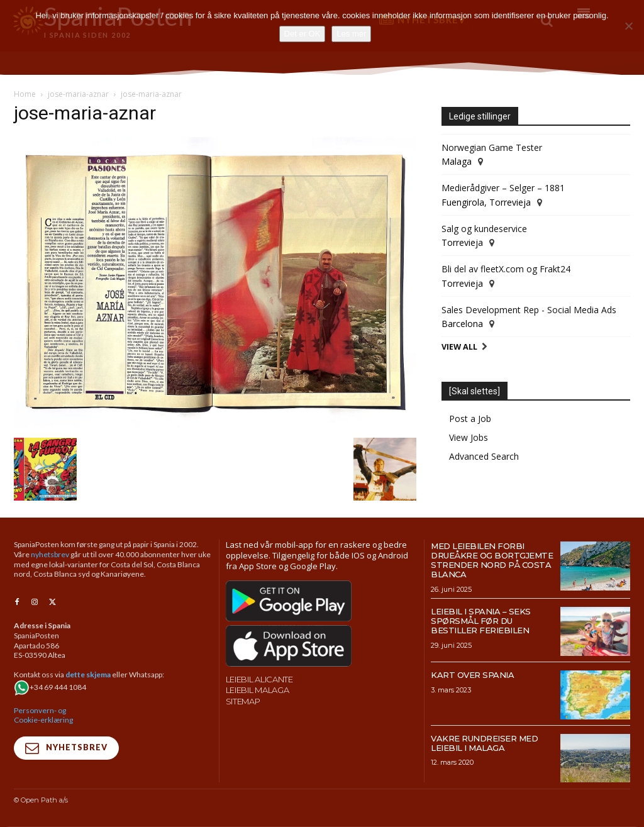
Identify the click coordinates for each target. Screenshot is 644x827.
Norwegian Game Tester (492, 147)
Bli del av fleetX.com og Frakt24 (506, 269)
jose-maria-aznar (78, 94)
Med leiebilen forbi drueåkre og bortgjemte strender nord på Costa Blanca (492, 560)
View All (459, 347)
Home (25, 94)
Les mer (351, 34)
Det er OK (303, 34)
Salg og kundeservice (484, 229)
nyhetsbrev (50, 554)
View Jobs (469, 437)
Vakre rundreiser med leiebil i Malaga (484, 743)
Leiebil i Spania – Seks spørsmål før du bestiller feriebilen (481, 621)
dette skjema (88, 675)
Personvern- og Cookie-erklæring (43, 715)
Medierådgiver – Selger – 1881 (503, 188)
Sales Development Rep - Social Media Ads (529, 310)
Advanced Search (484, 456)
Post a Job (470, 419)
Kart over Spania (472, 675)
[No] (628, 26)
